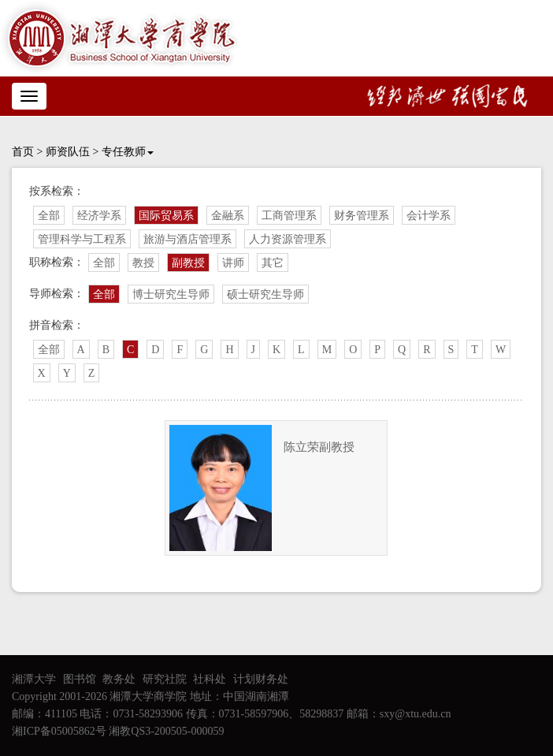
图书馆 (80, 679)
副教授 (188, 263)
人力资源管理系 (288, 239)
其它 (273, 263)
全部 (49, 216)
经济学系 (99, 216)
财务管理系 (362, 216)
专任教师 (128, 152)
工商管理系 (289, 216)
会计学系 (429, 216)
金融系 (228, 216)
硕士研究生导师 (265, 294)
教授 (143, 263)
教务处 (119, 679)
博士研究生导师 (171, 294)
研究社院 (165, 679)
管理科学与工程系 (82, 239)
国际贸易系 (166, 216)
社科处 (210, 679)
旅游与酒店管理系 (187, 239)
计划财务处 (261, 679)
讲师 (233, 263)
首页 (23, 152)
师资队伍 (68, 152)
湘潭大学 (34, 679)
